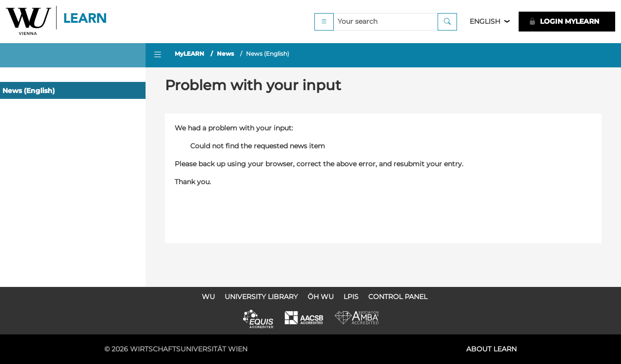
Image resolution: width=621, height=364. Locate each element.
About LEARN (491, 349)
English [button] (485, 21)
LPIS (351, 297)
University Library (261, 297)
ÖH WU (321, 297)
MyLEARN (189, 54)
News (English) (29, 91)
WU (208, 297)
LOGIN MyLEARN (564, 21)
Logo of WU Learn (57, 22)
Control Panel (398, 297)
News (225, 54)
